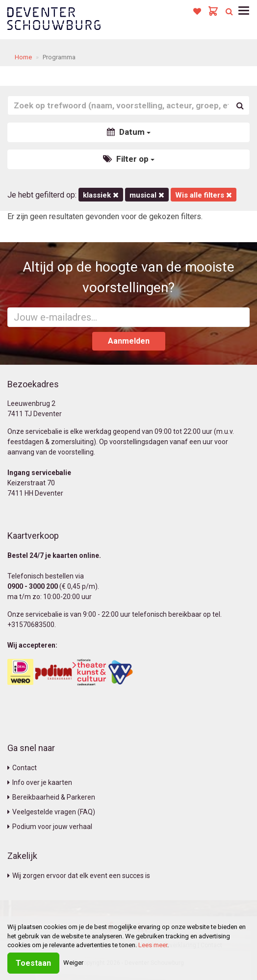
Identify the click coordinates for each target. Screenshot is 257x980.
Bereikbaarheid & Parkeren (51, 797)
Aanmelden (129, 341)
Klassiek (101, 195)
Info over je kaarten (40, 782)
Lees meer (153, 945)
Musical (147, 195)
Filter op (129, 159)
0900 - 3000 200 (33, 586)
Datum (129, 132)
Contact (22, 768)
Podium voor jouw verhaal (50, 827)
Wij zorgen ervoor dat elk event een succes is (79, 876)
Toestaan (33, 963)
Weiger (73, 963)
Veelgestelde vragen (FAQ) (51, 812)
